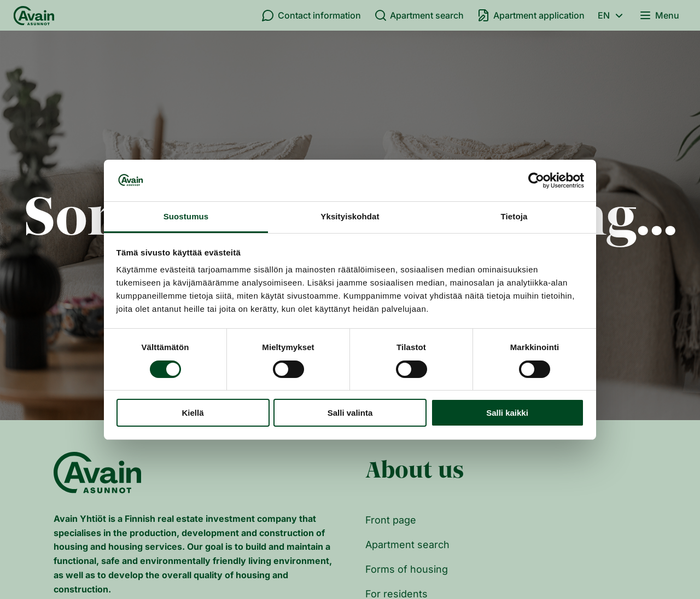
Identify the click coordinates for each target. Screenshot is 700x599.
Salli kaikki (507, 413)
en (612, 15)
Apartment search (419, 15)
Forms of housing (407, 569)
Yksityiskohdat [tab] (350, 216)
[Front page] (34, 15)
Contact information (311, 15)
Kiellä (192, 413)
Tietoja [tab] (514, 216)
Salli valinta (350, 413)
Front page (391, 520)
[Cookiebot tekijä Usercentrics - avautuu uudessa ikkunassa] (536, 181)
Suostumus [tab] (186, 216)
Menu (659, 15)
